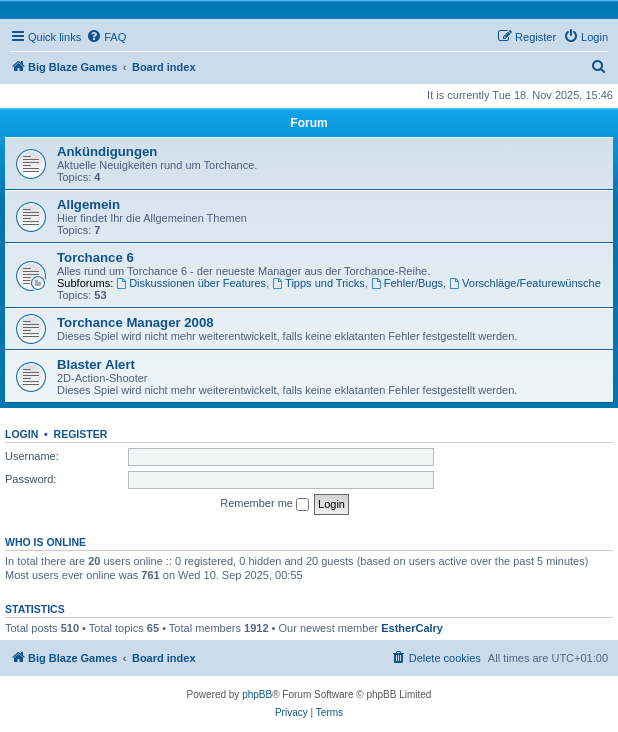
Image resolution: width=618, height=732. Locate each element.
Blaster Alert (96, 364)
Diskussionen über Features (191, 283)
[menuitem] (106, 37)
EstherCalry (412, 628)
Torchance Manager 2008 (135, 322)
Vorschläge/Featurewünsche (525, 283)
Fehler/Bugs (407, 283)
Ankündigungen (107, 151)
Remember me (264, 504)
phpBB (257, 694)
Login (21, 434)
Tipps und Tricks (318, 283)
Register (81, 434)
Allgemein (88, 204)
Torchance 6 (95, 257)
